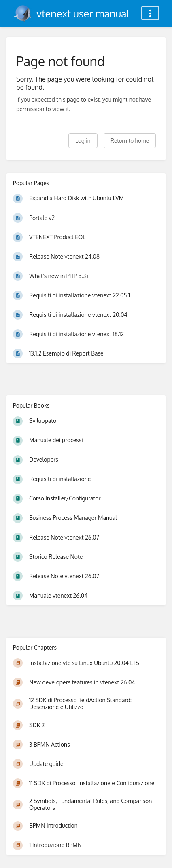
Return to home (130, 141)
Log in (83, 141)
